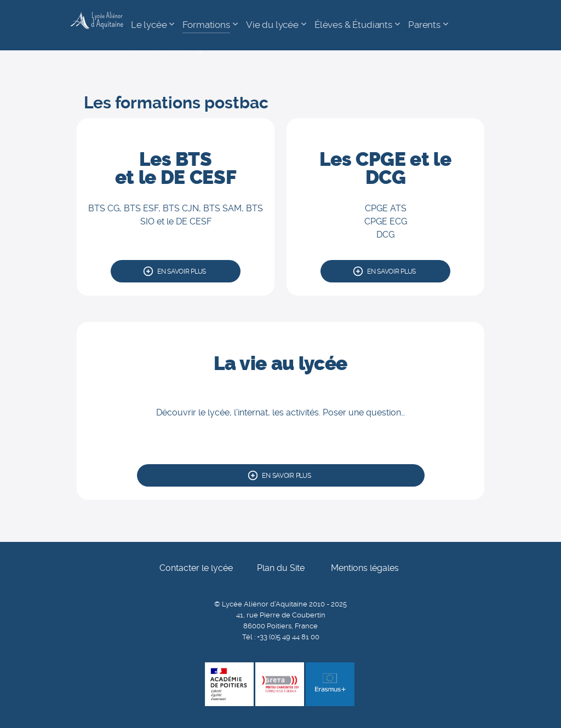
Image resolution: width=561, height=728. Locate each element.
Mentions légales (365, 568)
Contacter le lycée (196, 568)
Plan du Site (281, 568)
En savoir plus (182, 271)
